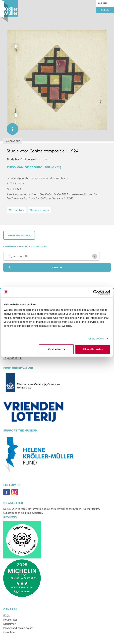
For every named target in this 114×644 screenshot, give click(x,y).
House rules (10, 619)
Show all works (19, 235)
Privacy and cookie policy (18, 628)
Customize (57, 349)
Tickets (105, 10)
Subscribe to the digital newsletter (23, 513)
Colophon (9, 632)
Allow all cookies (93, 349)
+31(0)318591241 (13, 358)
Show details (96, 339)
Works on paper (39, 210)
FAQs (6, 615)
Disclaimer (9, 624)
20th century (16, 210)
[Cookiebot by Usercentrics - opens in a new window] (96, 292)
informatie (11, 127)
